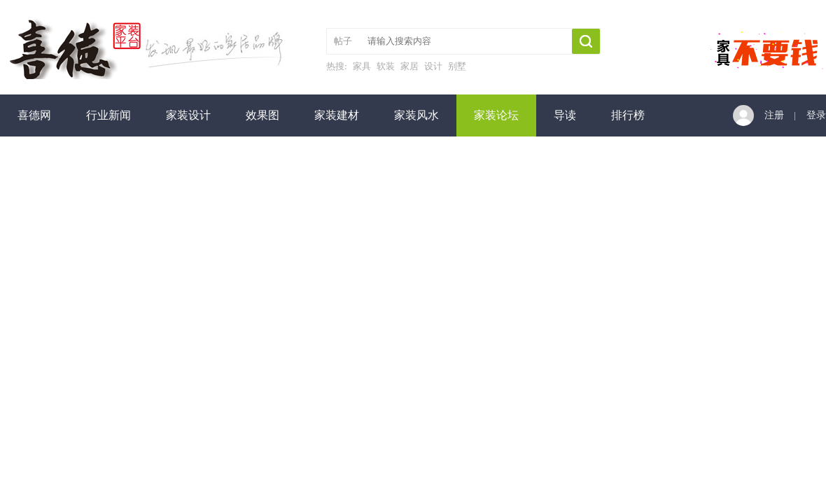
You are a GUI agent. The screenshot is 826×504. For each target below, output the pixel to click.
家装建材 (337, 115)
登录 (816, 115)
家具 (362, 66)
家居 (409, 66)
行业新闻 (108, 115)
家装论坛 (496, 115)
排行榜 (628, 115)
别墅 (457, 66)
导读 (565, 115)
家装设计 (188, 115)
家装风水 (416, 115)
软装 (386, 66)
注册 (774, 115)
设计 (433, 66)
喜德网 (34, 115)
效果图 (262, 115)
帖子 (343, 41)
